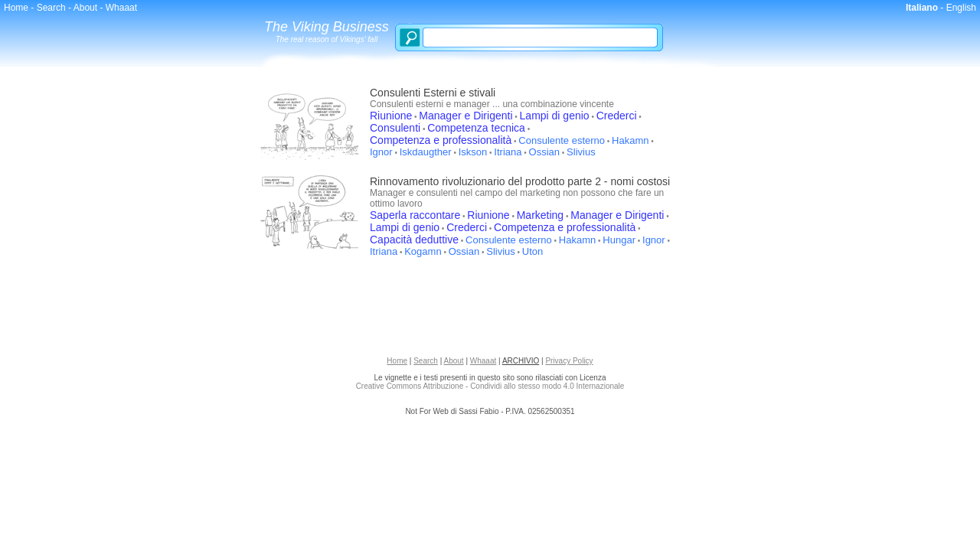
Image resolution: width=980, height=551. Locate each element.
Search (51, 8)
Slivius (581, 152)
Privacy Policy (569, 361)
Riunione (391, 116)
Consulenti (395, 128)
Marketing (540, 215)
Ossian (544, 152)
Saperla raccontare (415, 215)
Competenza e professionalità (441, 140)
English (961, 8)
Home (16, 8)
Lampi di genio (555, 116)
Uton (532, 251)
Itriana (508, 152)
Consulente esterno (562, 140)
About (85, 8)
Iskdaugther (426, 152)
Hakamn (630, 140)
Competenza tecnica (476, 128)
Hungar (619, 240)
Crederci (617, 116)
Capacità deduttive (414, 240)
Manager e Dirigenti (465, 116)
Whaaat (121, 8)
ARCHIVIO (521, 361)
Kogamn (423, 251)
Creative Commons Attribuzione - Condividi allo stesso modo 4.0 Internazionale (490, 386)
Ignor (381, 152)
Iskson (473, 152)
